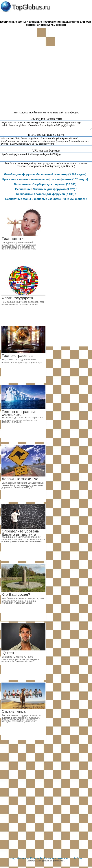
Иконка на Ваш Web (29, 858)
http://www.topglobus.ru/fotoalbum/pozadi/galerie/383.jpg (46, 157)
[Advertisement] (46, 77)
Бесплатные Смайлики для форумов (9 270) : (46, 189)
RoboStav (77, 858)
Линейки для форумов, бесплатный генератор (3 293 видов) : (46, 174)
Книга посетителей (56, 858)
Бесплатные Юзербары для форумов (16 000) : (46, 184)
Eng (12, 858)
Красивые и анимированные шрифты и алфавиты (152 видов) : (46, 179)
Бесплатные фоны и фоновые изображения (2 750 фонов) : (46, 199)
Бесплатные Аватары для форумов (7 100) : (46, 194)
